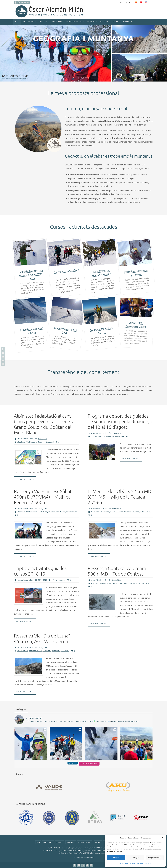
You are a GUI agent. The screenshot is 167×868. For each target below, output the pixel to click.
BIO (121, 2)
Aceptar (116, 858)
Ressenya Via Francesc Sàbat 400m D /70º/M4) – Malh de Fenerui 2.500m (43, 497)
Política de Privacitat (138, 863)
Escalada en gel (44, 512)
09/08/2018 (42, 580)
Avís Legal (148, 863)
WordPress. (91, 858)
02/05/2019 (116, 509)
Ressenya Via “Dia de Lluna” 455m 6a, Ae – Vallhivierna (42, 639)
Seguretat (50, 442)
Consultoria (48, 842)
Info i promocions (98, 436)
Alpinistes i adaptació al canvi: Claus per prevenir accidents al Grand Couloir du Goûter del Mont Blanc (45, 424)
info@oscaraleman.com (75, 850)
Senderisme (120, 436)
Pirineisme (110, 436)
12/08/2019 (116, 433)
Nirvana (83, 858)
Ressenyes (64, 512)
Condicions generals (100, 850)
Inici (38, 842)
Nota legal (88, 850)
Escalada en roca (36, 651)
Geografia (42, 442)
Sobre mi (98, 842)
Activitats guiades (85, 842)
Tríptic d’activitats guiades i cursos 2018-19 (41, 571)
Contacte (129, 2)
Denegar (135, 858)
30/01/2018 (116, 580)
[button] (162, 838)
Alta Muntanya (31, 442)
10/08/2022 (42, 439)
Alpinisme (21, 442)
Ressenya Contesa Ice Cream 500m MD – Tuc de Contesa (117, 571)
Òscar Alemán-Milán (25, 439)
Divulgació (71, 842)
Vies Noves (73, 512)
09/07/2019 (42, 509)
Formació (60, 842)
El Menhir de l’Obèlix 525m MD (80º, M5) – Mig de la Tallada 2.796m (120, 497)
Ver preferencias (155, 858)
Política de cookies (125, 863)
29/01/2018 (42, 647)
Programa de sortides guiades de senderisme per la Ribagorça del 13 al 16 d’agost (120, 422)
